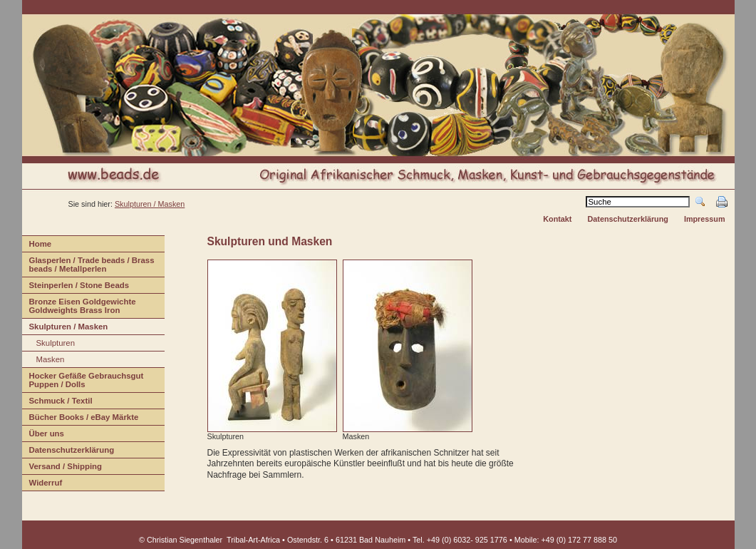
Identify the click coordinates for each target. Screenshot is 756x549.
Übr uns (43, 435)
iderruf (42, 484)
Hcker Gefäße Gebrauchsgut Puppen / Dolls (83, 382)
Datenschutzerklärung (627, 219)
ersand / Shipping (62, 468)
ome (37, 246)
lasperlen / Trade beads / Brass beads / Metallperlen (88, 266)
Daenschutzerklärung (68, 452)
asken (43, 361)
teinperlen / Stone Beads (76, 287)
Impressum (705, 219)
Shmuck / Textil (57, 402)
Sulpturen (48, 345)
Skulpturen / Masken (150, 204)
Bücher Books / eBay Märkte (81, 419)
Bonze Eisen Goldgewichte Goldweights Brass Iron (79, 308)
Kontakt (557, 219)
